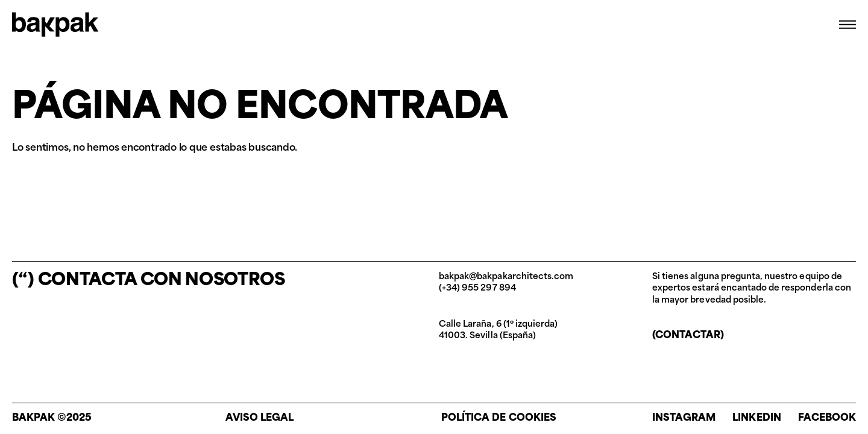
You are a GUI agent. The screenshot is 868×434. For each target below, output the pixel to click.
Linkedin (756, 418)
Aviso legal (259, 418)
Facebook (827, 418)
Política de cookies (499, 418)
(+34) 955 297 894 (477, 288)
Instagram (684, 418)
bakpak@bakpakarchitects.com (506, 277)
